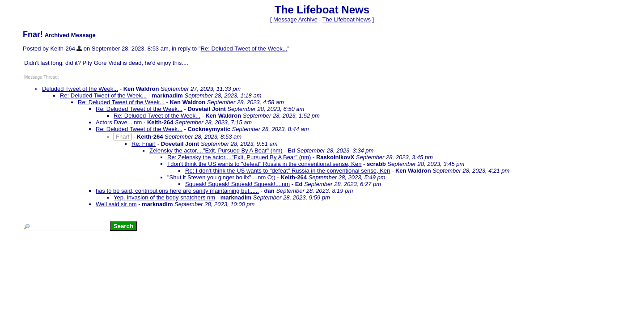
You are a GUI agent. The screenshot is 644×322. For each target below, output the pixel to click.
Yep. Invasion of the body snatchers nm (164, 197)
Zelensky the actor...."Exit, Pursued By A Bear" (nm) (216, 150)
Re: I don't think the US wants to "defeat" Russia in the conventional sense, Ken (288, 171)
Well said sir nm (116, 204)
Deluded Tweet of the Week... (80, 89)
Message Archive (295, 19)
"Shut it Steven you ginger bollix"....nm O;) (221, 177)
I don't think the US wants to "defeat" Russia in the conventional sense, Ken (264, 164)
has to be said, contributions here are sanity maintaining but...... (177, 191)
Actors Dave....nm (119, 122)
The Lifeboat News (346, 19)
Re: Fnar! (144, 144)
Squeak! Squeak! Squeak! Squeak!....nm (237, 184)
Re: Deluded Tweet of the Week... (244, 49)
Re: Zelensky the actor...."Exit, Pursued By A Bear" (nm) (239, 157)
